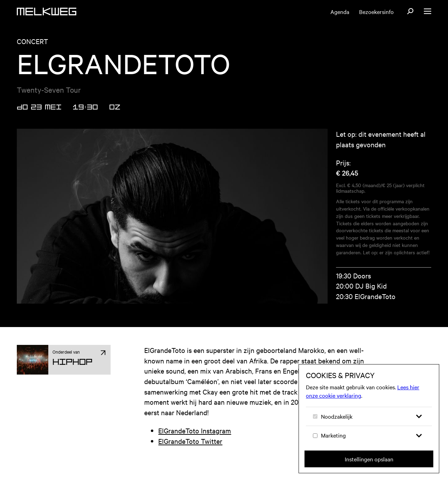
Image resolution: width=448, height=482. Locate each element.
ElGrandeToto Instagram (195, 430)
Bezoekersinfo (376, 12)
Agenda (340, 12)
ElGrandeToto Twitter (190, 441)
